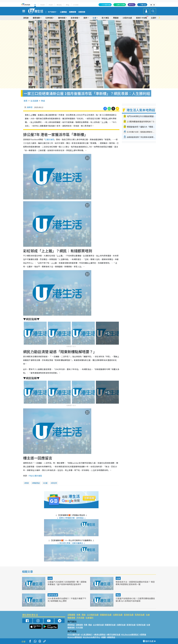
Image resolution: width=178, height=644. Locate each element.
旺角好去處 (140, 615)
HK (35, 5)
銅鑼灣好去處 (106, 615)
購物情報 (62, 18)
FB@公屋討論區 (35, 476)
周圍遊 (116, 18)
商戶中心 (132, 5)
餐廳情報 (71, 618)
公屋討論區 (49, 139)
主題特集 (155, 18)
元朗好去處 (118, 615)
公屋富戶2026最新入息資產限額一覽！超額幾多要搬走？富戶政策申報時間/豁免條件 (67, 583)
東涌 (27, 483)
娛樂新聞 (73, 12)
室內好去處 (53, 595)
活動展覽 (71, 615)
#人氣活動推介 (87, 634)
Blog (68, 5)
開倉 (84, 615)
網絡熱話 (36, 483)
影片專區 (105, 18)
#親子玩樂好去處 (113, 634)
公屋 (46, 483)
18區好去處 (127, 18)
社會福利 (89, 618)
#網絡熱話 (111, 637)
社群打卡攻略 (121, 5)
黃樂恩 (30, 107)
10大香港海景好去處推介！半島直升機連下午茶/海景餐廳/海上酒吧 (67, 600)
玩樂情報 (49, 18)
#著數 (103, 637)
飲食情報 (74, 18)
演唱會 (26, 18)
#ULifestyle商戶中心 (91, 637)
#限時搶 (143, 634)
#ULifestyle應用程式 (130, 634)
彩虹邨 (54, 483)
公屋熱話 (63, 12)
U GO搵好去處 (106, 5)
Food (51, 5)
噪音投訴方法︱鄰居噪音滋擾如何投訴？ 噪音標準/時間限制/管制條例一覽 (135, 583)
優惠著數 (36, 18)
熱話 (43, 101)
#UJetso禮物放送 (75, 637)
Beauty (59, 5)
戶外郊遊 (80, 618)
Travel (42, 5)
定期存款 (82, 12)
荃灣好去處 (129, 615)
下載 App (143, 5)
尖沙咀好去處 (93, 615)
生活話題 (34, 101)
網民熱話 (71, 625)
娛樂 (85, 18)
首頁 (26, 101)
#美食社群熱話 (100, 634)
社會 (94, 18)
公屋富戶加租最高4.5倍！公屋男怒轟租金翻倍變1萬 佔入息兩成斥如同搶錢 (135, 600)
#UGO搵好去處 (74, 634)
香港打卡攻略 (141, 18)
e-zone (76, 5)
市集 (78, 615)
